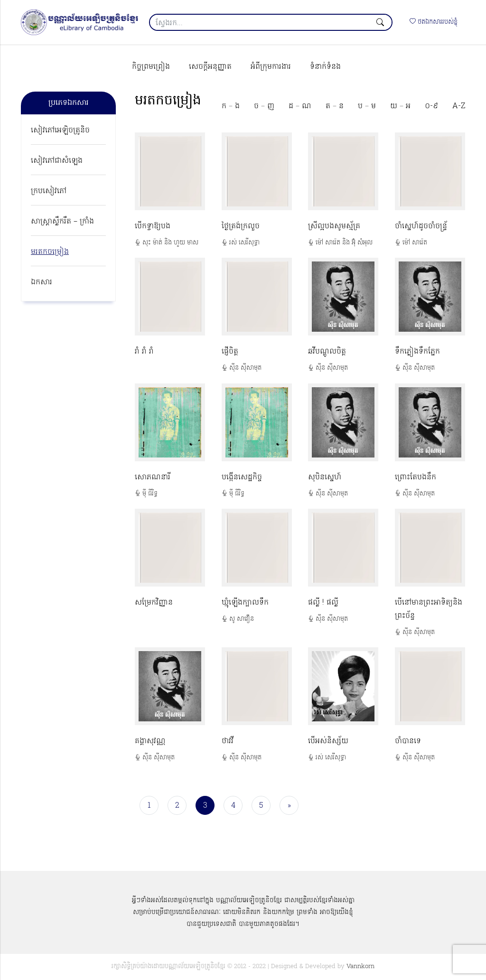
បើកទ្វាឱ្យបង (153, 226)
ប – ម (367, 106)
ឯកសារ (42, 282)
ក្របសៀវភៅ (49, 191)
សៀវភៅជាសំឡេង (57, 161)
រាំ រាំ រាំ (144, 352)
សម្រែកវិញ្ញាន (154, 603)
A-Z (459, 106)
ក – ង (231, 106)
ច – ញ (264, 106)
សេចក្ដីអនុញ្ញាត (210, 67)
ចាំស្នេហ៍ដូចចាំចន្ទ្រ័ (421, 226)
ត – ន (335, 106)
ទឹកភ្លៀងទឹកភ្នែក (417, 352)
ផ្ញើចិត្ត (230, 352)
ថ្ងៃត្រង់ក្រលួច (241, 226)
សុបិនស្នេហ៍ (325, 477)
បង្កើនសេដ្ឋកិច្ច (242, 477)
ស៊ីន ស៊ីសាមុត (245, 368)
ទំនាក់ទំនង (325, 67)
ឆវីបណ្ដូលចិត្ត (327, 352)
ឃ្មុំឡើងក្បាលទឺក (245, 603)
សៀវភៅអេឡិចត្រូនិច (60, 131)
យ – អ (400, 106)
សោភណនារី (153, 477)
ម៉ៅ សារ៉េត (415, 243)
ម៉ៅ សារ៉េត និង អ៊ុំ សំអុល (344, 243)
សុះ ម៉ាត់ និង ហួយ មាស (170, 243)
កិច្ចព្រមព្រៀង (151, 67)
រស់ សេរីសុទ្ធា (244, 243)
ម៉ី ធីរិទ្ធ (150, 494)
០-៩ (431, 106)
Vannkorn (360, 966)
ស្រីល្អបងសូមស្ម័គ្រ (334, 226)
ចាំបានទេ (408, 741)
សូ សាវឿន (242, 619)
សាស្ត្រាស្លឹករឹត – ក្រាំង (62, 222)
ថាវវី (228, 741)
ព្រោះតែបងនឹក (416, 477)
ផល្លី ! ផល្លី (323, 603)
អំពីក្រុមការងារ (271, 67)
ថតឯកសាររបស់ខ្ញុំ (434, 22)
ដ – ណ (300, 106)
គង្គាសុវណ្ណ (150, 741)
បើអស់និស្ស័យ (328, 741)
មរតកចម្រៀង (50, 252)
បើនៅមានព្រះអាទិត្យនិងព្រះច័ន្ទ (429, 609)
